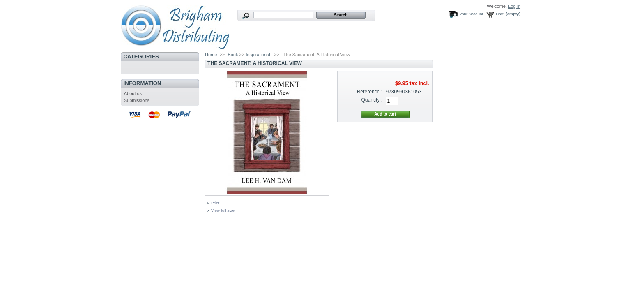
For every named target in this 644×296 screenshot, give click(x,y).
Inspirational (258, 55)
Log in (514, 6)
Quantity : (372, 100)
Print (215, 203)
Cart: (500, 14)
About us (133, 93)
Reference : (370, 92)
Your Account (471, 14)
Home (211, 55)
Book (233, 55)
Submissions (137, 100)
